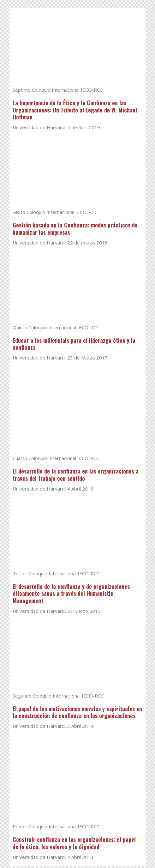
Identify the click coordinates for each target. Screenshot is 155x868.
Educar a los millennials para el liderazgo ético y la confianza (74, 345)
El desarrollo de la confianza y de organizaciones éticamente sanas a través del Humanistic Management (71, 595)
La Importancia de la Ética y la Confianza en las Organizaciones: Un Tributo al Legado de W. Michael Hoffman (75, 110)
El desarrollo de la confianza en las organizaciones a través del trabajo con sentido (76, 476)
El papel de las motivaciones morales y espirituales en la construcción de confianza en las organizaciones (77, 714)
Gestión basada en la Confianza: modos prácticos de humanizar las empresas (75, 229)
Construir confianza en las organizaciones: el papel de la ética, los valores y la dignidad (74, 845)
